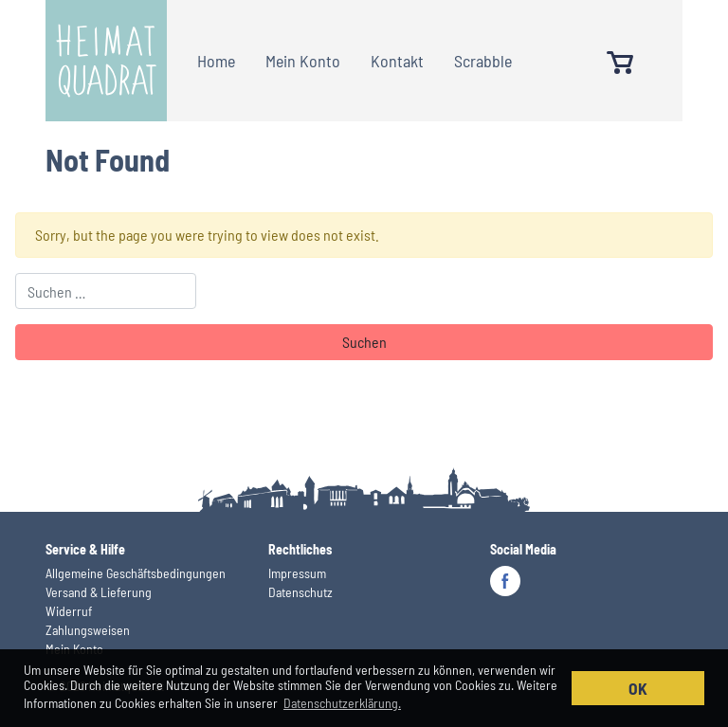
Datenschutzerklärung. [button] (342, 703)
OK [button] (638, 688)
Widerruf (69, 611)
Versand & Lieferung (99, 592)
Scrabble (483, 61)
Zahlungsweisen (88, 630)
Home (216, 61)
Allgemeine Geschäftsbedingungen (136, 573)
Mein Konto (303, 61)
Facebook (505, 581)
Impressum (297, 573)
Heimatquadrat (106, 61)
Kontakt (397, 61)
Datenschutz (300, 592)
